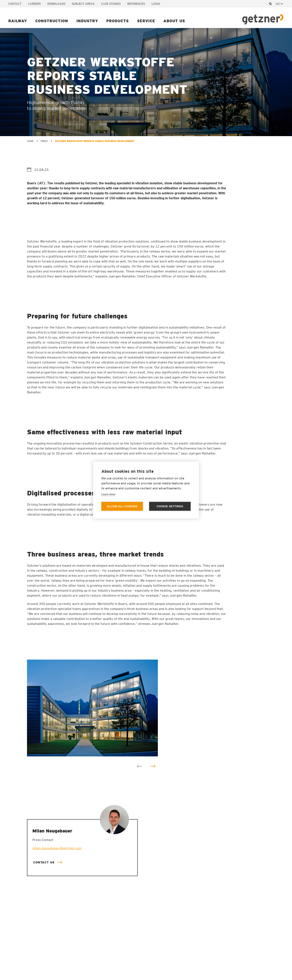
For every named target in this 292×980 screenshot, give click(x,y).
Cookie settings (170, 506)
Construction (52, 21)
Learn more (108, 494)
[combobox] (280, 4)
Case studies (111, 4)
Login (156, 4)
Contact (15, 4)
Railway (18, 21)
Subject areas (83, 4)
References (136, 4)
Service (146, 21)
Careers (34, 4)
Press (44, 141)
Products (118, 21)
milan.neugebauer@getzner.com (57, 848)
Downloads (56, 4)
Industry (87, 21)
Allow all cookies (122, 506)
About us (174, 21)
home (30, 141)
